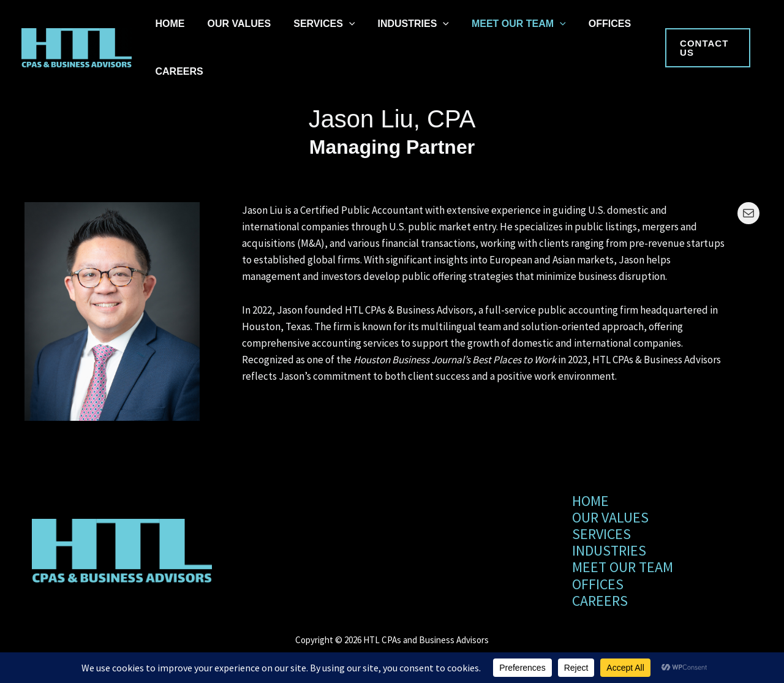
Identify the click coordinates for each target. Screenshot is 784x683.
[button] (705, 48)
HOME (167, 24)
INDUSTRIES (394, 24)
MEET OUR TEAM (494, 24)
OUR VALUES (231, 24)
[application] (335, 24)
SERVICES (311, 24)
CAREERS (176, 71)
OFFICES (579, 24)
